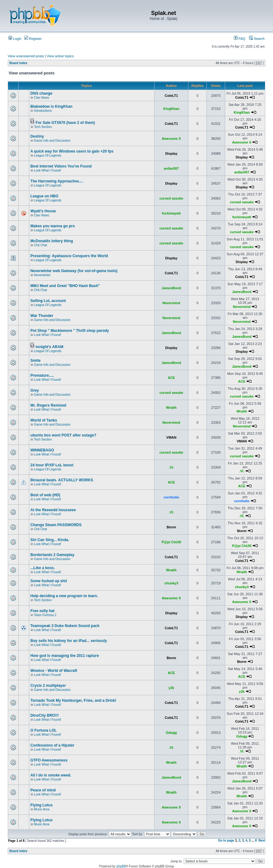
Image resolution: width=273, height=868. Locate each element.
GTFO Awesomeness (49, 760)
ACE (171, 378)
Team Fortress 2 (45, 615)
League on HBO (44, 196)
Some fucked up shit (49, 581)
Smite (36, 361)
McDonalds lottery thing (52, 241)
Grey (35, 390)
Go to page (226, 840)
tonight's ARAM (50, 347)
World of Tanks (44, 420)
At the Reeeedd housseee (53, 510)
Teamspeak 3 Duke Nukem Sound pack (65, 626)
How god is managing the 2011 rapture (65, 656)
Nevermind (171, 303)
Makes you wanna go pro (53, 226)
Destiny (37, 136)
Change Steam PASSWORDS (56, 525)
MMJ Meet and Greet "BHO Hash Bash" (65, 286)
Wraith (171, 408)
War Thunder (42, 316)
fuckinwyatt (171, 213)
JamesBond (171, 288)
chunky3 (171, 583)
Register (33, 39)
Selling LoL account (48, 301)
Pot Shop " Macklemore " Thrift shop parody (70, 331)
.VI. (171, 467)
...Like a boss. (43, 568)
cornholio (171, 497)
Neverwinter (42, 275)
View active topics (60, 56)
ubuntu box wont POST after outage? (63, 435)
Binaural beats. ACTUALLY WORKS (62, 480)
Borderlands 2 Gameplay (52, 555)
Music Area (42, 809)
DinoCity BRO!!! (45, 715)
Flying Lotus (42, 805)
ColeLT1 (171, 96)
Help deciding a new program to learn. (64, 596)
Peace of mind (43, 790)
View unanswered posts (26, 56)
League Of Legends (48, 156)
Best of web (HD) (45, 495)
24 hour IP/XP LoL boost (52, 465)
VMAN (171, 437)
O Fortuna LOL (44, 730)
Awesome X (171, 139)
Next (262, 840)
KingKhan (171, 109)
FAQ (240, 39)
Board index (18, 63)
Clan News (41, 98)
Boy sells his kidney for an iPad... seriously (69, 641)
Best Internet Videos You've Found (61, 166)
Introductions (43, 111)
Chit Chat (40, 245)
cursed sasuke (171, 198)
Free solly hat (42, 611)
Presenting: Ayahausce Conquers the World (69, 256)
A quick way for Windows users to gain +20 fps (72, 151)
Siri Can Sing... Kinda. (50, 540)
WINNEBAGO (42, 450)
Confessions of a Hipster (52, 745)
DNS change (42, 93)
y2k (171, 688)
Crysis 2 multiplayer (48, 686)
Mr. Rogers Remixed (48, 405)
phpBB (121, 866)
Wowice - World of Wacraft (54, 671)
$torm (171, 527)
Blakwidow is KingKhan (51, 106)
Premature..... (42, 375)
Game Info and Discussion (52, 141)
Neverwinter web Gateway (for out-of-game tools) (74, 271)
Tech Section (43, 127)
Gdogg (171, 733)
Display (171, 153)
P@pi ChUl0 (171, 542)
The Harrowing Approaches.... (57, 181)
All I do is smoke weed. (51, 775)
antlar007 (171, 168)
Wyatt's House (43, 211)
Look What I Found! (47, 170)
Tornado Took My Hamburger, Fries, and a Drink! (73, 701)
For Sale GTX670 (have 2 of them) (65, 123)
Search (257, 39)
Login (15, 39)
